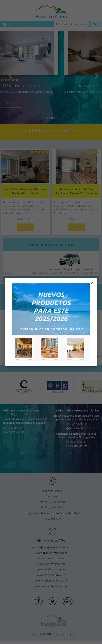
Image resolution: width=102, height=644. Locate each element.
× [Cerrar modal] (92, 283)
